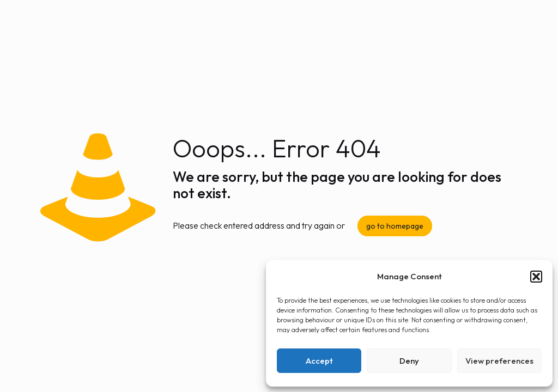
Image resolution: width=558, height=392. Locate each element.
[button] (536, 277)
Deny (409, 361)
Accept (319, 361)
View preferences (499, 361)
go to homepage (395, 226)
